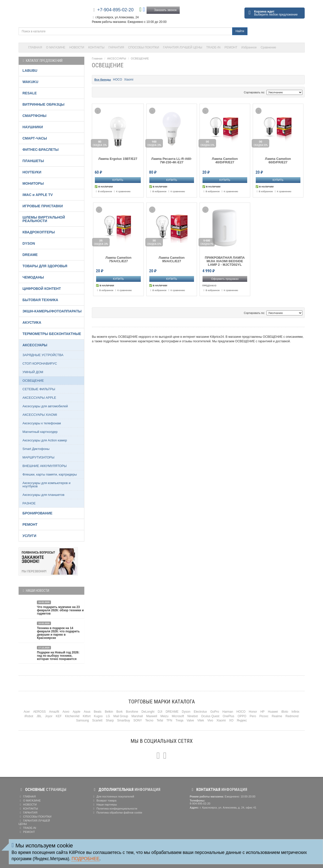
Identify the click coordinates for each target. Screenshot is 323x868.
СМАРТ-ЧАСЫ (35, 138)
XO (231, 720)
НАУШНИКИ (33, 127)
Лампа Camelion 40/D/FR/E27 (225, 161)
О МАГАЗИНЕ (56, 47)
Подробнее (85, 859)
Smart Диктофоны (36, 449)
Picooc (264, 716)
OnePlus (228, 716)
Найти (240, 31)
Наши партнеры (104, 805)
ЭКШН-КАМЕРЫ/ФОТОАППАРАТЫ (52, 311)
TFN (169, 720)
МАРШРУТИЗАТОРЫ (39, 457)
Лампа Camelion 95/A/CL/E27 (172, 259)
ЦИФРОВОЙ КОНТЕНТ (42, 289)
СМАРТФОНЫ (35, 116)
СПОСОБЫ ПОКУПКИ (143, 47)
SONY (138, 720)
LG (108, 716)
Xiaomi (129, 80)
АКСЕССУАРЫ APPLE (39, 398)
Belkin (109, 712)
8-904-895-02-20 (200, 804)
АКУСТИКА (32, 322)
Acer (27, 712)
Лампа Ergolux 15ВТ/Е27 (118, 159)
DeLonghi (148, 712)
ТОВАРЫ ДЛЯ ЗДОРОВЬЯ (45, 266)
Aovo (66, 712)
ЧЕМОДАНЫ (33, 277)
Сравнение (269, 47)
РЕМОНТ (231, 47)
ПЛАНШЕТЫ (33, 161)
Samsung (82, 720)
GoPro (215, 712)
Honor (253, 712)
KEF (59, 716)
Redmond (292, 716)
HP (262, 712)
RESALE (30, 93)
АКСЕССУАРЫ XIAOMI (40, 415)
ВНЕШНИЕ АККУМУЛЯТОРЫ (45, 466)
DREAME (30, 255)
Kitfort (87, 716)
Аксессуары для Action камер (45, 440)
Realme (277, 716)
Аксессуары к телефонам (42, 423)
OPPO (242, 716)
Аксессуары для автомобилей (45, 406)
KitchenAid (72, 716)
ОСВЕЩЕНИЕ (140, 58)
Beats (98, 712)
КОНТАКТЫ (96, 47)
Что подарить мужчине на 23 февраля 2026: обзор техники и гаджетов (60, 610)
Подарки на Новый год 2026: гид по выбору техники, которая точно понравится (58, 656)
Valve (190, 720)
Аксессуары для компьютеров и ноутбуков (47, 485)
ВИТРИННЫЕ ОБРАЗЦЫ (44, 104)
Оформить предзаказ (225, 279)
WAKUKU (30, 82)
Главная (97, 58)
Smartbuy (124, 720)
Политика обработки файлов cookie (117, 813)
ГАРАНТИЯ (116, 47)
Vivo (210, 720)
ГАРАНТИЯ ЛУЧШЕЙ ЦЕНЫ (183, 47)
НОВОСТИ (77, 47)
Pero (253, 716)
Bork (120, 712)
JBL (39, 716)
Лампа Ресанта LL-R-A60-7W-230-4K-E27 (172, 161)
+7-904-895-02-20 (116, 10)
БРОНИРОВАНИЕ (38, 513)
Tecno (149, 720)
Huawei (273, 712)
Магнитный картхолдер (40, 432)
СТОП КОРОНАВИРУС (40, 363)
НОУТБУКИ (32, 172)
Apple (77, 712)
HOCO (117, 80)
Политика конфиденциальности (115, 809)
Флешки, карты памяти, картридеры (50, 474)
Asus (87, 712)
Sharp (110, 720)
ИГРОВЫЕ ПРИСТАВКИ (43, 206)
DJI (160, 712)
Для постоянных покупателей (113, 796)
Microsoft (178, 716)
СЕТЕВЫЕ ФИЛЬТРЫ (39, 389)
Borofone (132, 712)
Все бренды (103, 80)
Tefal (160, 720)
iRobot (29, 716)
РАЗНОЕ (29, 503)
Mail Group (121, 716)
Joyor (49, 716)
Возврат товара (104, 800)
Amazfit (54, 712)
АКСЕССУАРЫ (117, 58)
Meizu (164, 716)
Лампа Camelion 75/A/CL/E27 (118, 259)
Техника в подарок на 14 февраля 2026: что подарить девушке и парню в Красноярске (58, 633)
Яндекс (242, 720)
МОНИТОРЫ (33, 183)
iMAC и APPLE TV (38, 195)
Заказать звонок (163, 10)
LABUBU (30, 71)
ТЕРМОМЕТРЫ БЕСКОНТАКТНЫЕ (52, 334)
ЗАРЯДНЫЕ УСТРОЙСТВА (43, 355)
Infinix (295, 712)
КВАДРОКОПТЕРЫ (39, 232)
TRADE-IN (213, 47)
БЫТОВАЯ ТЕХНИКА (40, 300)
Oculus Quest (210, 716)
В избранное (103, 191)
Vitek (201, 720)
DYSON (29, 243)
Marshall (137, 716)
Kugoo (98, 716)
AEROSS (39, 712)
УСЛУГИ (29, 536)
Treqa (180, 720)
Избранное (249, 47)
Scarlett (97, 720)
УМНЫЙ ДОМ (33, 372)
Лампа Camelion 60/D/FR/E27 (278, 161)
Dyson (186, 712)
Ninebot (193, 716)
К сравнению (122, 191)
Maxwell (151, 716)
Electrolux (200, 712)
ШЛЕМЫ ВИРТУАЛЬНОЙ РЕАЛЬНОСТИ (44, 219)
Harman (228, 712)
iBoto (285, 712)
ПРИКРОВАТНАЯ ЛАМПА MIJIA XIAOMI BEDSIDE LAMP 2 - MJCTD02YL (225, 261)
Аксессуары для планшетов (44, 495)
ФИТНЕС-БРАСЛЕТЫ (41, 150)
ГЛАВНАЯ (35, 47)
